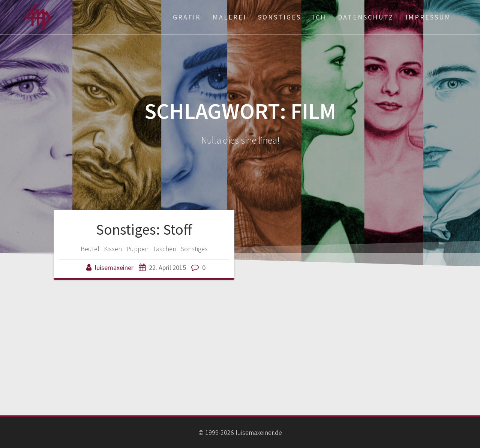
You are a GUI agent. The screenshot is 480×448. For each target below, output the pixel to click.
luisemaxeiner (114, 267)
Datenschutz (366, 17)
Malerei (229, 17)
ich (319, 17)
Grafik (187, 17)
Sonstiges (280, 17)
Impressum (428, 17)
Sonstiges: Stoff (144, 229)
